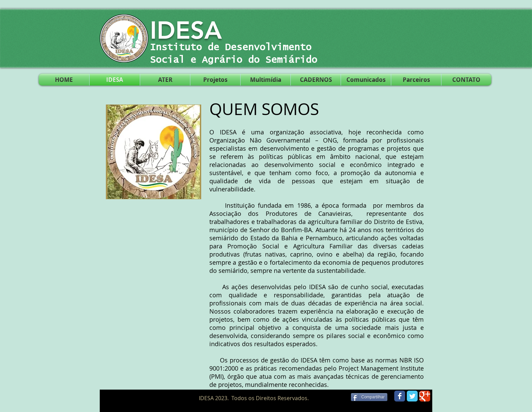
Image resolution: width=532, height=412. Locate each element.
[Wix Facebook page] (400, 396)
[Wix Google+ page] (425, 396)
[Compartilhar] (369, 397)
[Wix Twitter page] (412, 396)
